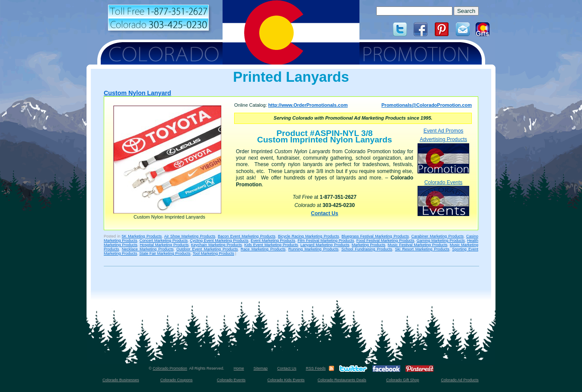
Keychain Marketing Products (217, 245)
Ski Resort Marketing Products (422, 249)
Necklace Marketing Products (148, 249)
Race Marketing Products (263, 249)
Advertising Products (443, 155)
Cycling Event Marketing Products (219, 241)
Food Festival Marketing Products (385, 241)
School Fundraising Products (367, 249)
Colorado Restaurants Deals (342, 380)
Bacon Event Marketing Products (247, 236)
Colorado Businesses (121, 380)
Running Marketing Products (314, 249)
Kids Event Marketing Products (271, 245)
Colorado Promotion (170, 368)
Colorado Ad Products (460, 380)
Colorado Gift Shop (403, 380)
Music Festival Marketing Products (418, 245)
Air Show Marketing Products (190, 236)
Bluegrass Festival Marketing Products (375, 236)
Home (239, 368)
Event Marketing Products (273, 241)
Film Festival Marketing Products (326, 241)
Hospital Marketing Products (164, 245)
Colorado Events (443, 198)
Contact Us (324, 213)
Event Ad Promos (444, 131)
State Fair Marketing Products (165, 253)
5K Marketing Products (142, 236)
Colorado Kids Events (286, 380)
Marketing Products (368, 245)
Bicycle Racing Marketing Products (309, 236)
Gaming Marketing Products (441, 241)
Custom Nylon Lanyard (138, 93)
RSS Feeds (316, 368)
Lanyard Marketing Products (325, 245)
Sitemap (261, 368)
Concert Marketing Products (164, 241)
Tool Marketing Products (213, 253)
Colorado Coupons (176, 380)
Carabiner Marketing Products (438, 236)
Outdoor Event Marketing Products (207, 249)
